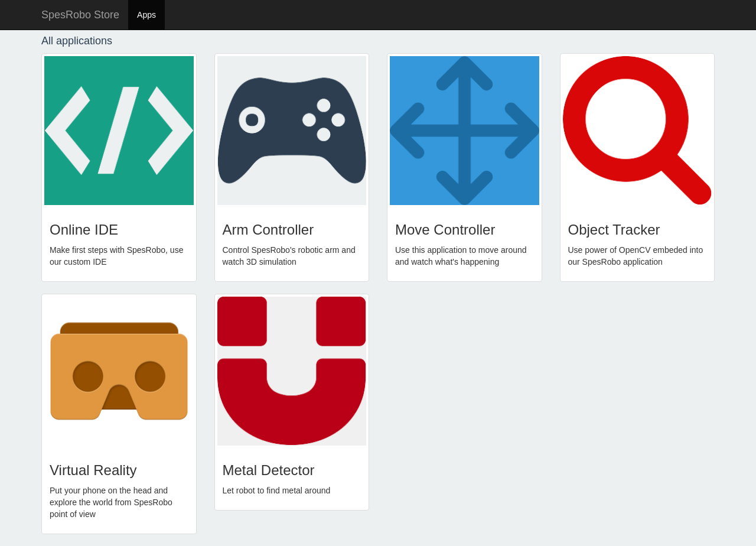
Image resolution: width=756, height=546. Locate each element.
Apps (146, 15)
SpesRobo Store (80, 15)
